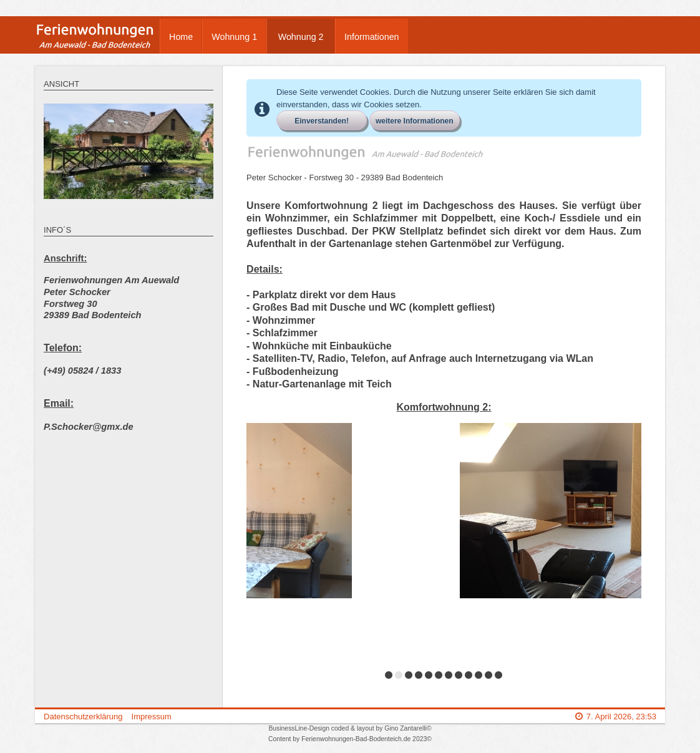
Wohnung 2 (301, 37)
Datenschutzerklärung (83, 717)
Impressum (152, 717)
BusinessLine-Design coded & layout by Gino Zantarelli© (350, 728)
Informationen (372, 37)
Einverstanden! (322, 121)
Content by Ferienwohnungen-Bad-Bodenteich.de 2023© (350, 739)
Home (181, 37)
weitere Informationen (415, 121)
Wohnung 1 (234, 37)
